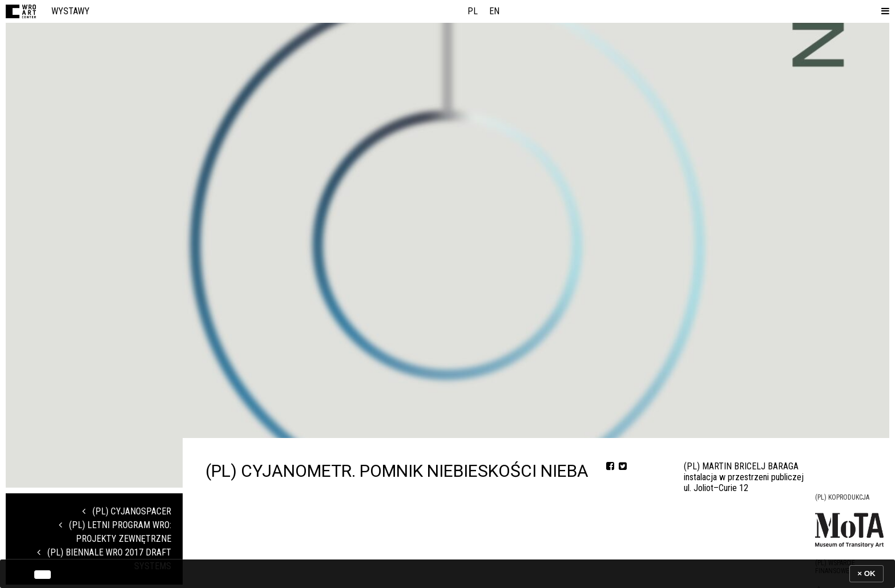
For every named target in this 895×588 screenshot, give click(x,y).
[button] (883, 11)
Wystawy (70, 11)
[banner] (447, 573)
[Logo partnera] (849, 530)
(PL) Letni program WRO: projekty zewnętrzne (115, 532)
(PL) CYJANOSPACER (127, 511)
